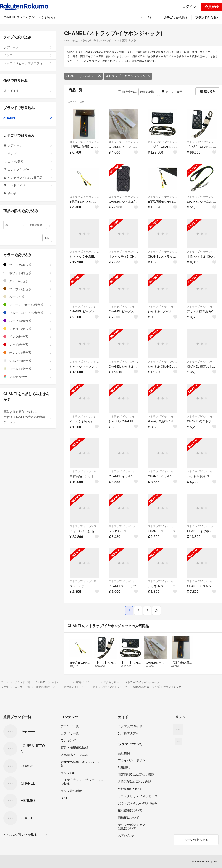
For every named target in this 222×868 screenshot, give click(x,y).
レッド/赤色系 (28, 345)
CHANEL (28, 118)
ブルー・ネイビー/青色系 (28, 313)
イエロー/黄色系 (28, 329)
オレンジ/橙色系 (28, 353)
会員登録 (212, 7)
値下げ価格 (28, 91)
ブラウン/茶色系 (28, 289)
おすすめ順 (148, 92)
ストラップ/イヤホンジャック (128, 76)
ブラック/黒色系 (28, 265)
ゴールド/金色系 (28, 369)
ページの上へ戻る (196, 840)
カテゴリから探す (176, 18)
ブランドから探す (207, 18)
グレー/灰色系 (28, 281)
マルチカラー (28, 377)
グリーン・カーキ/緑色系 (28, 305)
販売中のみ (127, 92)
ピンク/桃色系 (28, 337)
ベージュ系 (28, 297)
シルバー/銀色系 (28, 361)
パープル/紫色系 (28, 321)
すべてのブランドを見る (20, 835)
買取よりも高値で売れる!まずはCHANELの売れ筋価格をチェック (28, 417)
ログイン (189, 7)
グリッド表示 (173, 92)
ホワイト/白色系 (28, 273)
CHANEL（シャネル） (84, 76)
